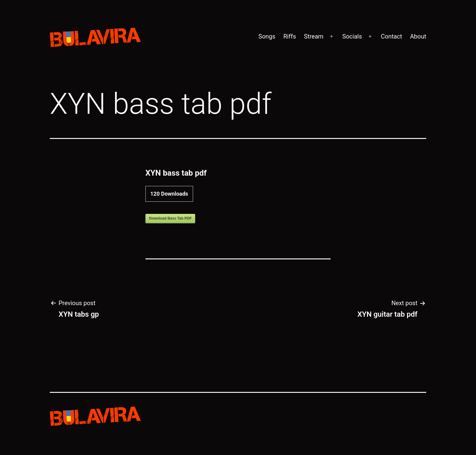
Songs (267, 36)
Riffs (290, 36)
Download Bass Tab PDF (170, 218)
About (418, 36)
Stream (314, 36)
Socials (352, 36)
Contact (391, 36)
